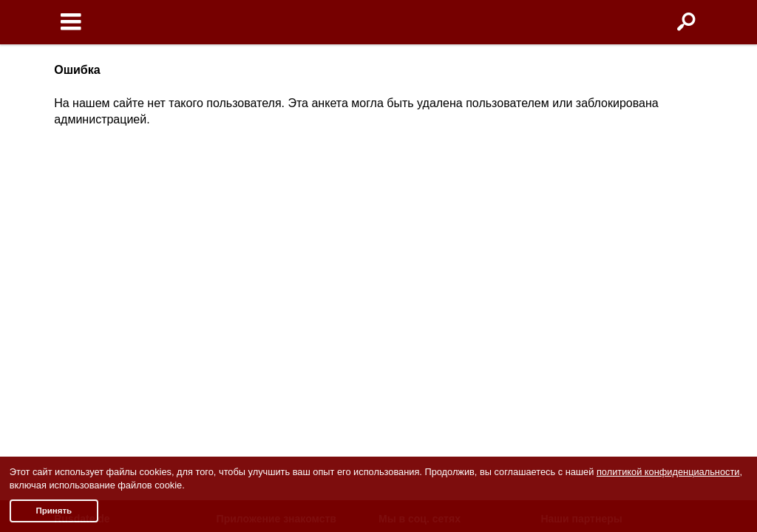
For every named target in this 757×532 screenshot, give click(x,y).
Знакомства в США (587, 228)
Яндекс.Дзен (417, 316)
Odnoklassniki (419, 245)
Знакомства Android (273, 263)
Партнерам (81, 328)
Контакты (77, 311)
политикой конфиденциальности (668, 472)
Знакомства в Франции (597, 263)
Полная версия (91, 346)
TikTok (401, 299)
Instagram (409, 263)
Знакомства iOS (263, 245)
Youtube (405, 281)
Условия (74, 228)
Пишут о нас (84, 293)
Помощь (74, 276)
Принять (54, 511)
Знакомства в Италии (593, 245)
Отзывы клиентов (97, 364)
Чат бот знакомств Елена (286, 281)
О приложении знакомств (286, 228)
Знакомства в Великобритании (615, 281)
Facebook (408, 228)
